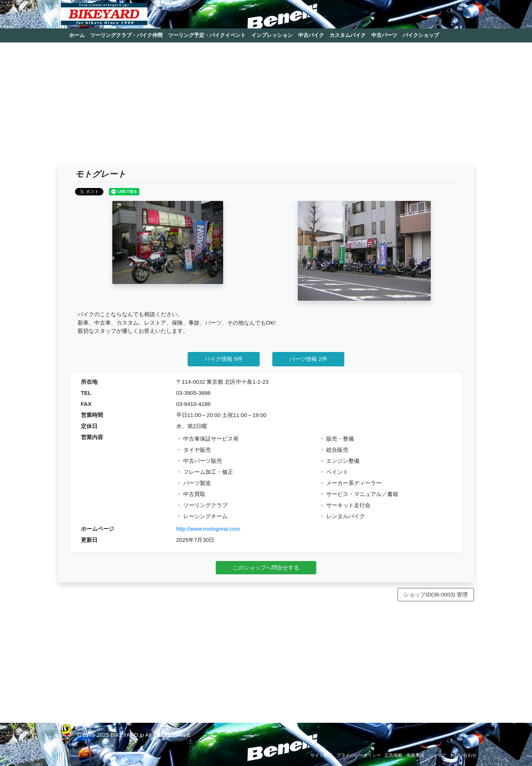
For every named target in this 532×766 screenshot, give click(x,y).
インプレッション (272, 35)
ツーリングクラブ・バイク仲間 (126, 35)
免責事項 (415, 755)
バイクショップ (421, 35)
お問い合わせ (463, 755)
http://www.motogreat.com (208, 529)
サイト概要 (321, 755)
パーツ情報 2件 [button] (308, 359)
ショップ (437, 755)
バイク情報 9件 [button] (224, 359)
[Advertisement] (266, 106)
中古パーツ (384, 35)
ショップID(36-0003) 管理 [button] (436, 594)
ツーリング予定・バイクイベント (207, 35)
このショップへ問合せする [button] (266, 567)
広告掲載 (393, 755)
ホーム (77, 35)
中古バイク (311, 35)
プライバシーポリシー (359, 755)
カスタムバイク (348, 35)
